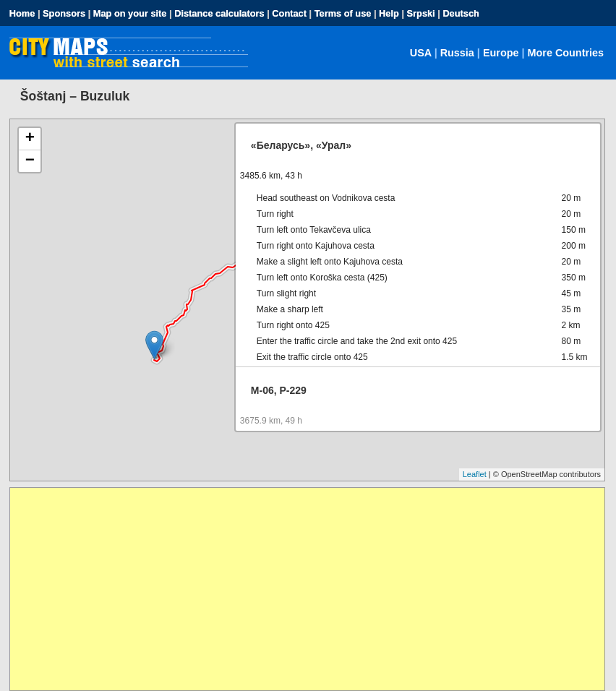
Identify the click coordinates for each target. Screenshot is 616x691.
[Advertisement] (307, 589)
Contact (289, 13)
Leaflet (475, 474)
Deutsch (461, 13)
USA (421, 53)
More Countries (566, 53)
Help (389, 13)
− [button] (30, 161)
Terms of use (343, 13)
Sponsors (64, 13)
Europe (501, 53)
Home (22, 13)
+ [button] (30, 139)
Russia (457, 53)
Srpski (421, 13)
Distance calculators (219, 13)
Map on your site (130, 13)
